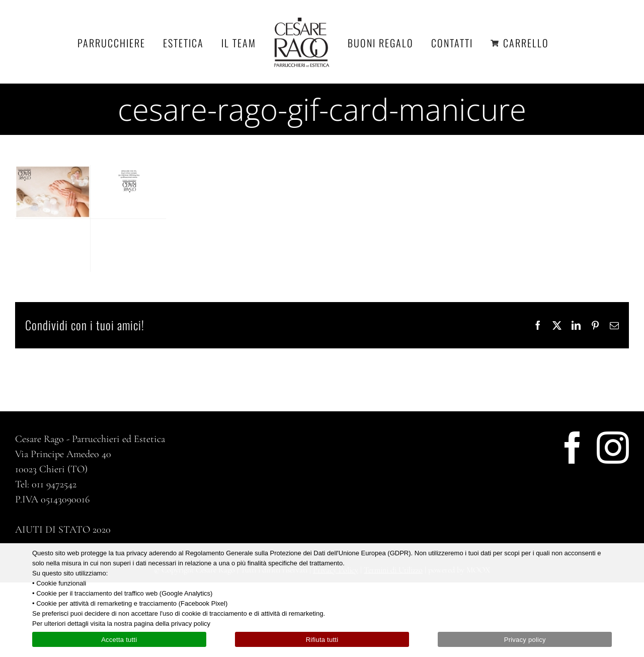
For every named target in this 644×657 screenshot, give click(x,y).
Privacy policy (525, 640)
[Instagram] (613, 448)
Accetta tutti (119, 640)
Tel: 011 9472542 (46, 484)
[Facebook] (573, 448)
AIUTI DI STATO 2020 (63, 530)
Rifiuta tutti (322, 640)
